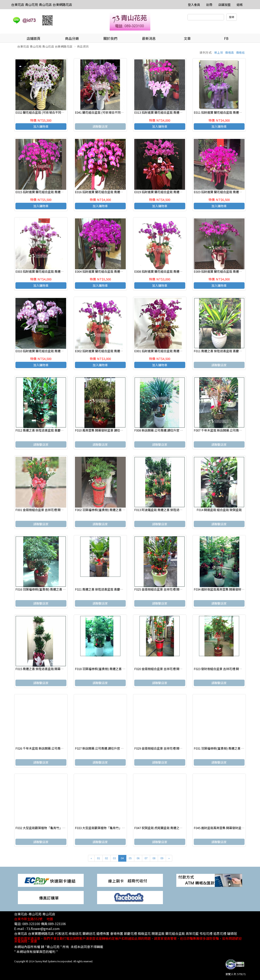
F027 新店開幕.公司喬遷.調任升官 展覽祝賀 (104, 748)
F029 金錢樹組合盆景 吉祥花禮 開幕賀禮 (161, 748)
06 (138, 858)
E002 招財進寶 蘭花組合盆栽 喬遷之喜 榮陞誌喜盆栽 (110, 351)
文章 (187, 38)
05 (130, 858)
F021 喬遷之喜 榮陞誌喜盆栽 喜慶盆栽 (101, 589)
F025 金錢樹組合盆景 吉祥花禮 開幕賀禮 (161, 589)
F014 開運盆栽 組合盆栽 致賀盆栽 (219, 510)
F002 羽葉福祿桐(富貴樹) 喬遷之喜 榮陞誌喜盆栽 (108, 510)
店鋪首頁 (34, 38)
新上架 (219, 52)
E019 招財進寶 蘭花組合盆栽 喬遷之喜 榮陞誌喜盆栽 (169, 192)
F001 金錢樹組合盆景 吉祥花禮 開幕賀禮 (43, 510)
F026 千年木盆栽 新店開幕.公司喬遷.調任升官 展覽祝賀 (52, 748)
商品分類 (72, 38)
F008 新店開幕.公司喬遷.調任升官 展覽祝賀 (163, 430)
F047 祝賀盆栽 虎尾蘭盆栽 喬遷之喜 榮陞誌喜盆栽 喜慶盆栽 (174, 828)
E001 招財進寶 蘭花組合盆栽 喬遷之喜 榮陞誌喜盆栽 (169, 351)
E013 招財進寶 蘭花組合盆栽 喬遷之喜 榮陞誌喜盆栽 (169, 112)
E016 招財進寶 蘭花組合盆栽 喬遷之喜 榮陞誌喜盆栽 (110, 192)
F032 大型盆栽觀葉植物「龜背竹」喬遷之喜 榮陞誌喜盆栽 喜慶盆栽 (61, 828)
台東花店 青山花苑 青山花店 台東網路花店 (42, 4)
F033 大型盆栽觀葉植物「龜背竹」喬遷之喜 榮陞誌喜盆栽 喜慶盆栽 (120, 828)
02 (106, 858)
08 (154, 858)
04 (122, 858)
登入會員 (194, 5)
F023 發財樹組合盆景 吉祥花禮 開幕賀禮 (221, 669)
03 (114, 858)
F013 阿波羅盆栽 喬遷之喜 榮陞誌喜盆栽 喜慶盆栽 (168, 510)
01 (99, 858)
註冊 (209, 5)
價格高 (230, 52)
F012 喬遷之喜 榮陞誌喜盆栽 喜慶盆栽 (41, 430)
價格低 (240, 52)
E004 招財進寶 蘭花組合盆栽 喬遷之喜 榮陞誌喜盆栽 (110, 271)
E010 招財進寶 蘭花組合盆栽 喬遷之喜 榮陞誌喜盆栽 (50, 351)
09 (162, 858)
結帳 (240, 5)
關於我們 (110, 38)
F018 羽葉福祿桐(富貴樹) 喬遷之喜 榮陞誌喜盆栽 (108, 669)
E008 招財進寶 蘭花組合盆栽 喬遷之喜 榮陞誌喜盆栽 (169, 271)
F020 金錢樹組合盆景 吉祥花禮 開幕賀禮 (161, 669)
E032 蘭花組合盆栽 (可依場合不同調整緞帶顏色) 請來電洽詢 (56, 112)
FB (226, 38)
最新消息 (149, 38)
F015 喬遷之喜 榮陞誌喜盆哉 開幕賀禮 (41, 669)
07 (146, 858)
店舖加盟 (224, 5)
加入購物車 (41, 126)
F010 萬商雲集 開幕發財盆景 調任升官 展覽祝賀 (107, 430)
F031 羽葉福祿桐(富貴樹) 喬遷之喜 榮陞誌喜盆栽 (227, 748)
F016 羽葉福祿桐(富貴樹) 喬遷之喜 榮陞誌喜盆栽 (48, 589)
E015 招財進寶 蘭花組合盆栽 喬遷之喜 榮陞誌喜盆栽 (50, 192)
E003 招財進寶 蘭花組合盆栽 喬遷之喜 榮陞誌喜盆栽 (50, 271)
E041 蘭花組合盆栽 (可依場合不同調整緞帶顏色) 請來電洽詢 (115, 112)
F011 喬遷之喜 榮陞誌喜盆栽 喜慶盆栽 (219, 351)
